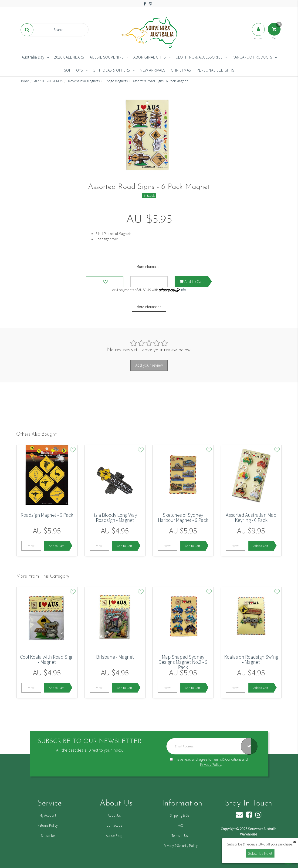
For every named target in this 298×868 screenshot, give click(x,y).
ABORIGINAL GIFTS (150, 57)
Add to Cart (192, 281)
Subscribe (48, 836)
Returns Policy (48, 825)
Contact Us (114, 825)
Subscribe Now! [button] (260, 853)
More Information (149, 267)
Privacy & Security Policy (181, 846)
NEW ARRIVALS (152, 70)
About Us (114, 815)
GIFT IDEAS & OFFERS (111, 70)
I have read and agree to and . (209, 762)
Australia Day (33, 57)
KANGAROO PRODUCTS (252, 57)
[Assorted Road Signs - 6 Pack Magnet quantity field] (149, 282)
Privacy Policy (211, 765)
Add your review (149, 365)
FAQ (180, 825)
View (31, 546)
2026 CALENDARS (69, 57)
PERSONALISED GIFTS (215, 70)
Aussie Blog (114, 836)
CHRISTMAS (181, 70)
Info (183, 290)
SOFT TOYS (73, 70)
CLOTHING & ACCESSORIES (199, 57)
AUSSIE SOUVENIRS (107, 57)
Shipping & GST (180, 815)
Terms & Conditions (227, 759)
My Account (48, 815)
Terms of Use (180, 836)
